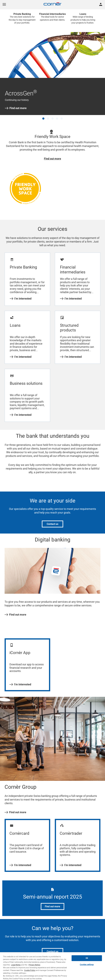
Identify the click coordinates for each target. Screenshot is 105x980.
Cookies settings (87, 965)
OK (87, 958)
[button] (43, 119)
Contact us (52, 524)
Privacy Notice (34, 965)
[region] (52, 966)
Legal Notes (16, 965)
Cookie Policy (30, 970)
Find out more (16, 108)
